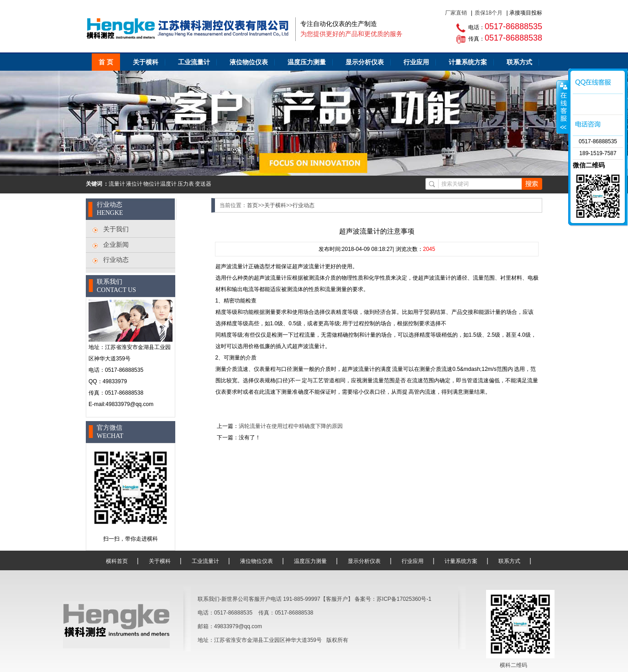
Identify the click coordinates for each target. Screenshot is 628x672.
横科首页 (117, 561)
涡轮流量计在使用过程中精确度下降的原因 (291, 426)
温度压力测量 (307, 62)
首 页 (106, 62)
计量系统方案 (468, 62)
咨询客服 (563, 107)
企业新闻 (116, 245)
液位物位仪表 (249, 62)
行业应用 (416, 62)
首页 (252, 205)
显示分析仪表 (365, 62)
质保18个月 (489, 13)
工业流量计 (194, 62)
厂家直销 (456, 13)
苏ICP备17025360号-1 (404, 599)
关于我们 (116, 229)
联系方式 (519, 62)
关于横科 (146, 62)
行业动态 (116, 260)
